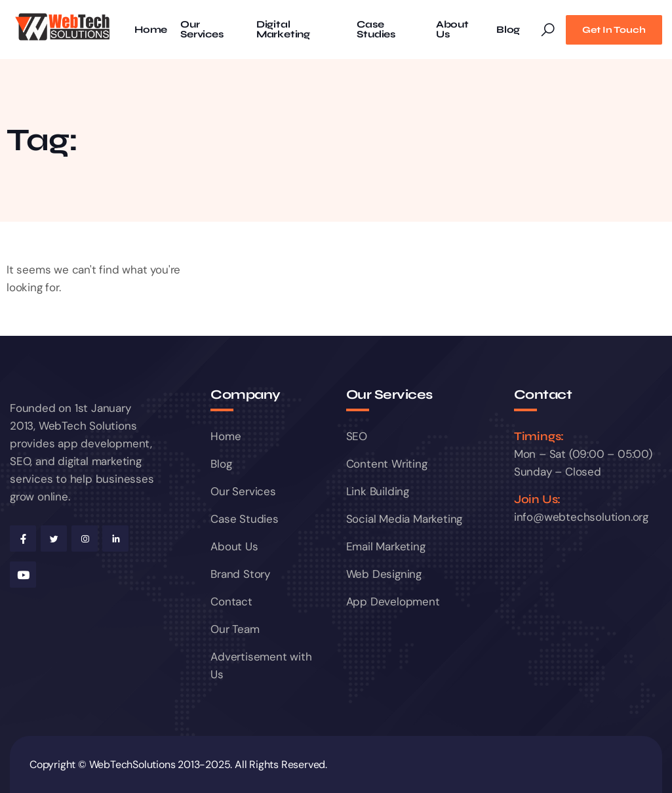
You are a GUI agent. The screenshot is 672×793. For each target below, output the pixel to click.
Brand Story (240, 574)
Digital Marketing (283, 30)
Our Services (202, 30)
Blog (508, 30)
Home (151, 30)
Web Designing (384, 574)
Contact (231, 601)
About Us (452, 30)
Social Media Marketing (405, 519)
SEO (357, 436)
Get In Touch (614, 30)
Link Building (378, 491)
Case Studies (376, 30)
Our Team (235, 629)
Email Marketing (386, 546)
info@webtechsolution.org (581, 517)
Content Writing (387, 464)
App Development (393, 601)
